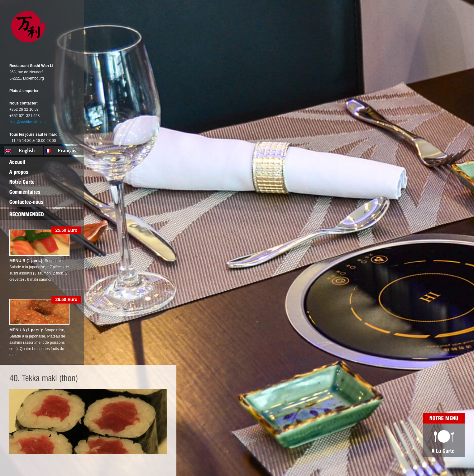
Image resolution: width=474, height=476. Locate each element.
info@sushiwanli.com (28, 122)
